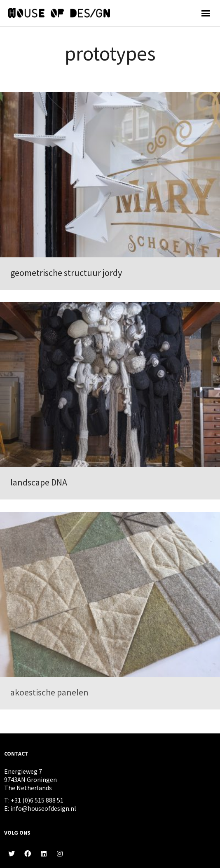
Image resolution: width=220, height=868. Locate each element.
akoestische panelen (49, 692)
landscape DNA (39, 482)
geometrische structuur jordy (66, 273)
